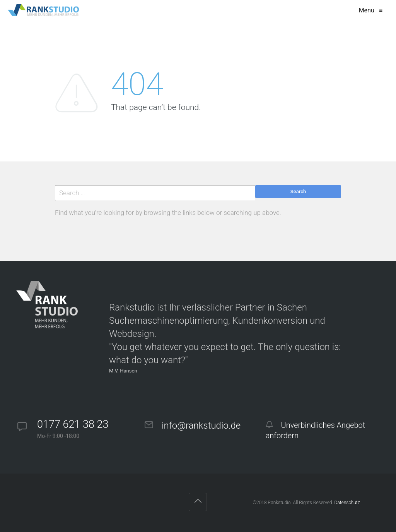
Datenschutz (347, 503)
